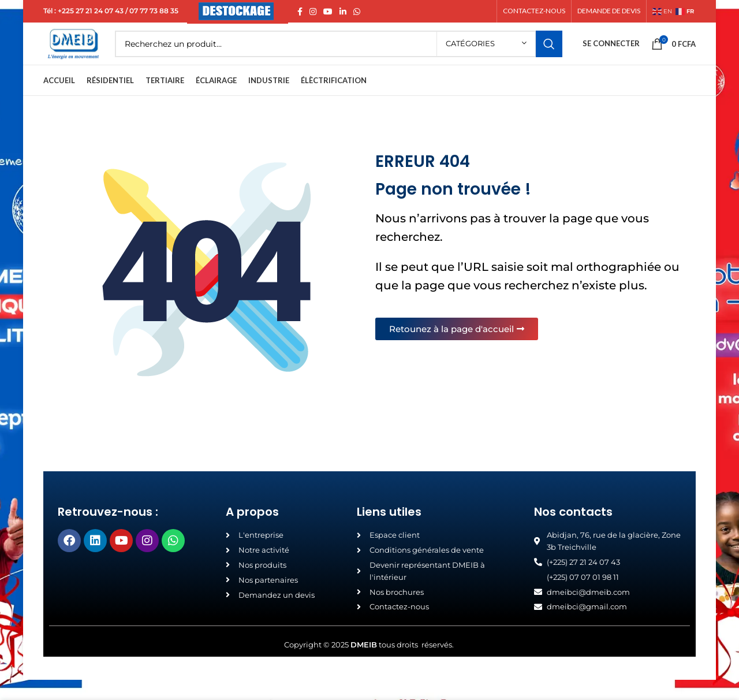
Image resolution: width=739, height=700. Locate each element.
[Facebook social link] (300, 12)
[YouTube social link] (328, 12)
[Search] (354, 55)
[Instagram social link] (313, 12)
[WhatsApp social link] (357, 12)
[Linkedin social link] (343, 12)
